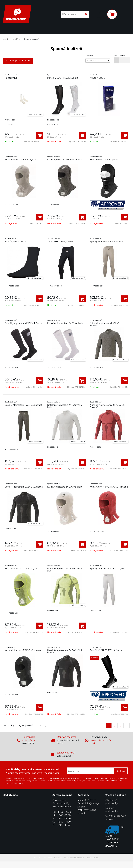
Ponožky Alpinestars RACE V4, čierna (23, 323)
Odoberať (121, 771)
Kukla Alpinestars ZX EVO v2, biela (65, 487)
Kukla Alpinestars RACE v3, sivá (21, 160)
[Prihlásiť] (101, 15)
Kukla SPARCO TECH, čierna (104, 160)
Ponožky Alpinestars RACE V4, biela (65, 323)
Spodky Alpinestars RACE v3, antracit (23, 405)
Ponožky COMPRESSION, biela (63, 78)
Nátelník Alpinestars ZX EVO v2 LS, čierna (65, 651)
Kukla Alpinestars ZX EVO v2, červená (109, 487)
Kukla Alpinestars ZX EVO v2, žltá (21, 568)
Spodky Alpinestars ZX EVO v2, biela (108, 568)
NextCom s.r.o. (93, 857)
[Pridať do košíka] (40, 135)
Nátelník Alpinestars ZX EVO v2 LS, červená (107, 406)
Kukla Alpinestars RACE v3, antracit (65, 160)
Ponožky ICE (11, 78)
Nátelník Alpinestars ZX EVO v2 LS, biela (65, 406)
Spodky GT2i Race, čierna (60, 241)
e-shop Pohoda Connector (74, 857)
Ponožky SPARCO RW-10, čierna (106, 650)
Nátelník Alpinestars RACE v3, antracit (105, 324)
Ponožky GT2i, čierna (16, 241)
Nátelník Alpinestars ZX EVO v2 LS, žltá (65, 570)
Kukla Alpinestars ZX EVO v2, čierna (23, 650)
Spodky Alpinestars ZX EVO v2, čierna (24, 487)
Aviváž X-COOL (97, 78)
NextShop (58, 857)
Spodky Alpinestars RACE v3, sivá (107, 241)
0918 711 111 (90, 800)
